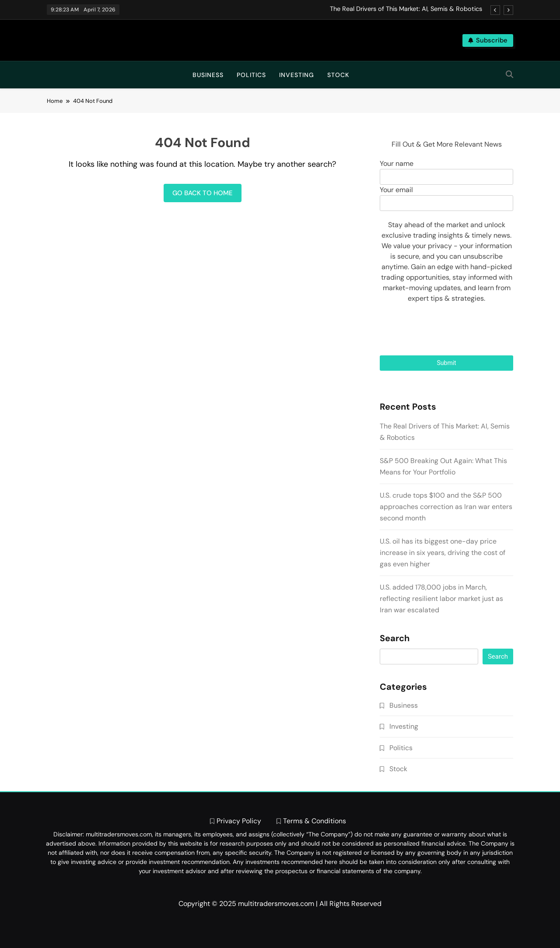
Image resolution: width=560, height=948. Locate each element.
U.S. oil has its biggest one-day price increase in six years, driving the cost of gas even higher (443, 553)
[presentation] (447, 330)
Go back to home (203, 193)
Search (395, 639)
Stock (338, 75)
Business (208, 75)
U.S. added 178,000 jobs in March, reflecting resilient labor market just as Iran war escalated (441, 599)
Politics (251, 75)
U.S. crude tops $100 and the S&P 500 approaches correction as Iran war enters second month (446, 507)
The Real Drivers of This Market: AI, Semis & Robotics (406, 9)
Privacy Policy (239, 821)
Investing (297, 75)
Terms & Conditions (315, 821)
